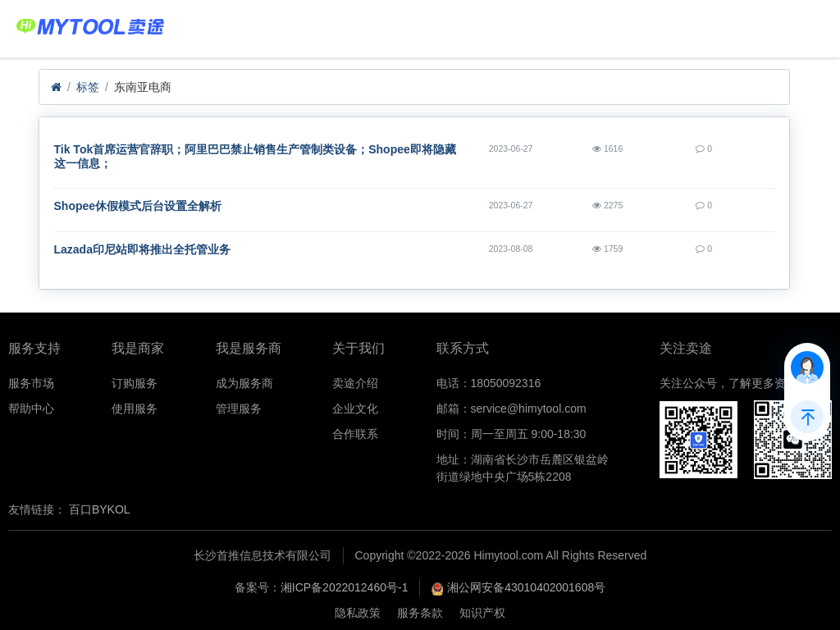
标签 (88, 87)
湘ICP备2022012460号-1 (345, 587)
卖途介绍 (355, 383)
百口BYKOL (100, 509)
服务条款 (420, 613)
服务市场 (31, 383)
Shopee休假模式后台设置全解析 (138, 206)
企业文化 (355, 409)
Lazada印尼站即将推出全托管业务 (142, 249)
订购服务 (135, 383)
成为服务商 (244, 383)
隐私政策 (358, 613)
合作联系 (355, 434)
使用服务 (135, 409)
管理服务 (239, 409)
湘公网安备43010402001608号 (526, 587)
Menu (802, 21)
